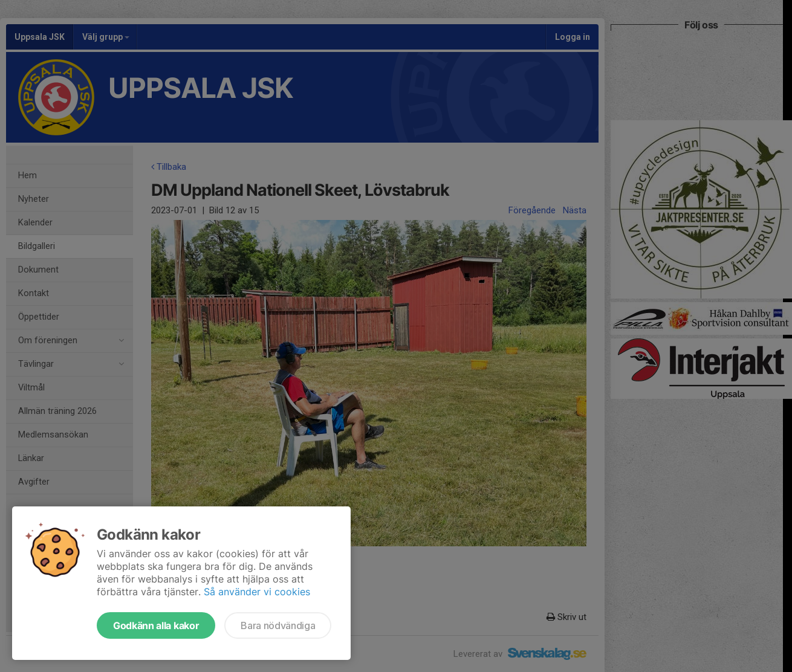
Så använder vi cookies (257, 592)
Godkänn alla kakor (156, 625)
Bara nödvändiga (278, 625)
